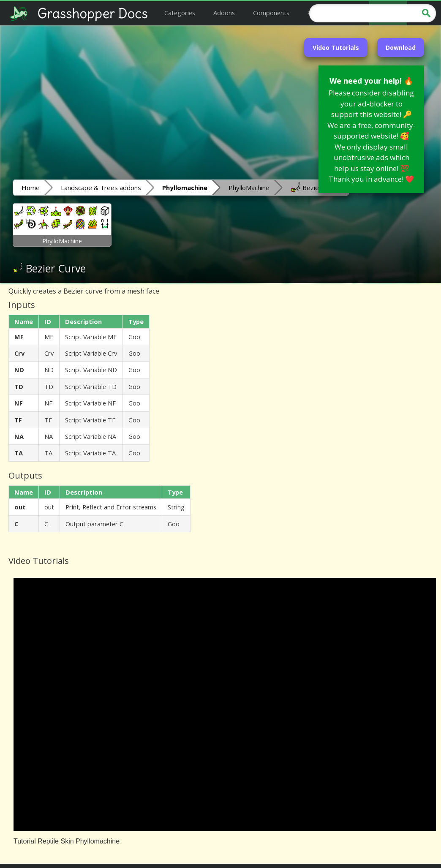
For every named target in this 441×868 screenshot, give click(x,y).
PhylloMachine (249, 188)
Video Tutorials (336, 48)
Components (271, 13)
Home (31, 188)
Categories (180, 13)
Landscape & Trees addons (101, 188)
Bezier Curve (315, 187)
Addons (224, 13)
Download (401, 48)
